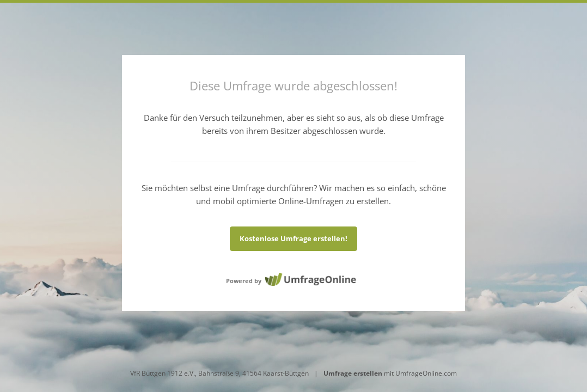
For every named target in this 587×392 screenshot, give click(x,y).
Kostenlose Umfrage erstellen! (293, 238)
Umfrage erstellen (353, 373)
